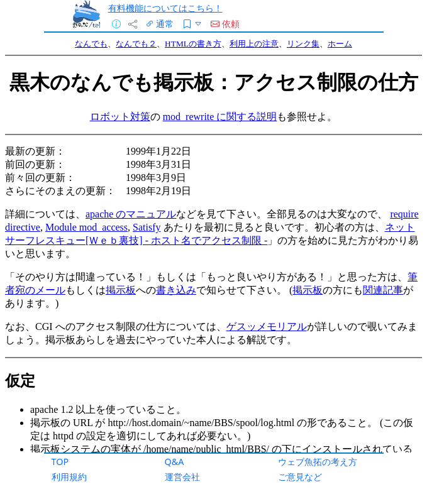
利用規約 (69, 477)
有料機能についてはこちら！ (165, 8)
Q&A (175, 462)
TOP (60, 462)
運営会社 (182, 477)
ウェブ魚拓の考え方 (318, 462)
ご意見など (300, 477)
